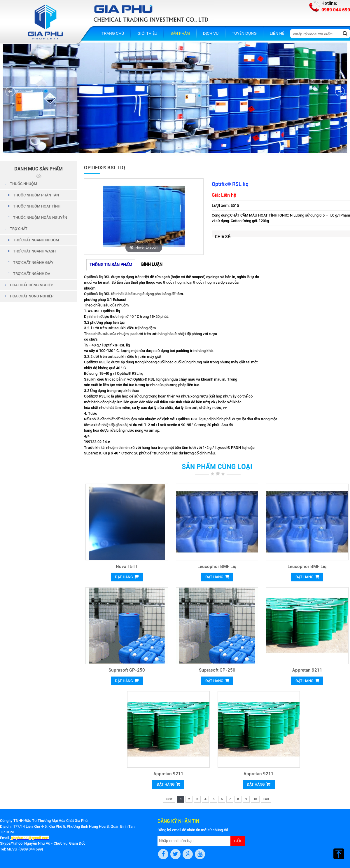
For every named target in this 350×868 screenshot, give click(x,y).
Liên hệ (277, 33)
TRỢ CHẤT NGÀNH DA (32, 274)
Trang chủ (113, 33)
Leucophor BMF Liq (217, 567)
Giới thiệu (147, 33)
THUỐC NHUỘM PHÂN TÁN (36, 195)
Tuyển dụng (244, 33)
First (169, 799)
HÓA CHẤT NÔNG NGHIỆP (32, 296)
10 (255, 799)
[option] (144, 217)
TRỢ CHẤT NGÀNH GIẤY (33, 263)
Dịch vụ (211, 33)
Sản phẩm (180, 33)
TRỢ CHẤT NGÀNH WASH (34, 251)
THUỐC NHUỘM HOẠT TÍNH (37, 206)
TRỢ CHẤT (19, 229)
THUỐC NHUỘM (23, 184)
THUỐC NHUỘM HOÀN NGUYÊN (40, 218)
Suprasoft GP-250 (127, 670)
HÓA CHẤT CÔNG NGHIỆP (32, 285)
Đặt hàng (127, 577)
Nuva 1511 (127, 567)
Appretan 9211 (307, 670)
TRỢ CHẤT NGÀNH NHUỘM (36, 240)
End (266, 799)
